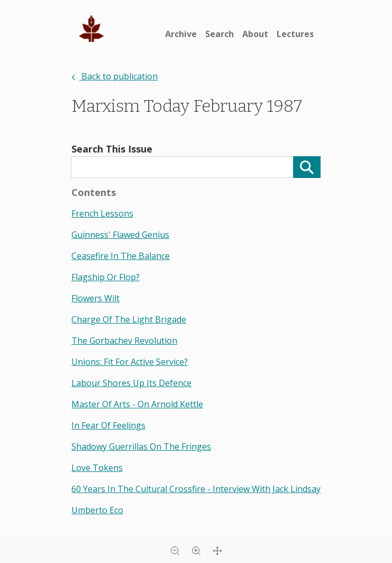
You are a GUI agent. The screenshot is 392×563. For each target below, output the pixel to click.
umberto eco (97, 510)
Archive (181, 34)
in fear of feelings (108, 425)
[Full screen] (217, 550)
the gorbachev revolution (124, 341)
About (255, 34)
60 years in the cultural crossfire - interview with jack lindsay (196, 489)
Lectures (295, 34)
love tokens (97, 468)
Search (220, 34)
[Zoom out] (175, 550)
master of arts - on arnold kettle (137, 404)
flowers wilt (95, 298)
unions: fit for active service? (130, 362)
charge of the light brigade (129, 319)
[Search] (307, 167)
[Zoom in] (196, 550)
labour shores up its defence (131, 383)
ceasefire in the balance (121, 256)
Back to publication (115, 76)
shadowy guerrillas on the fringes (141, 446)
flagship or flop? (106, 277)
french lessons (102, 213)
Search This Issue (112, 149)
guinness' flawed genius (120, 235)
